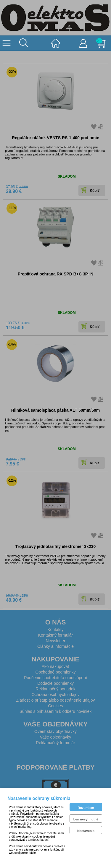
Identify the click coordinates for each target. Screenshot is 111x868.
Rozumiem (86, 808)
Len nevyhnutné (86, 819)
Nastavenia (86, 831)
